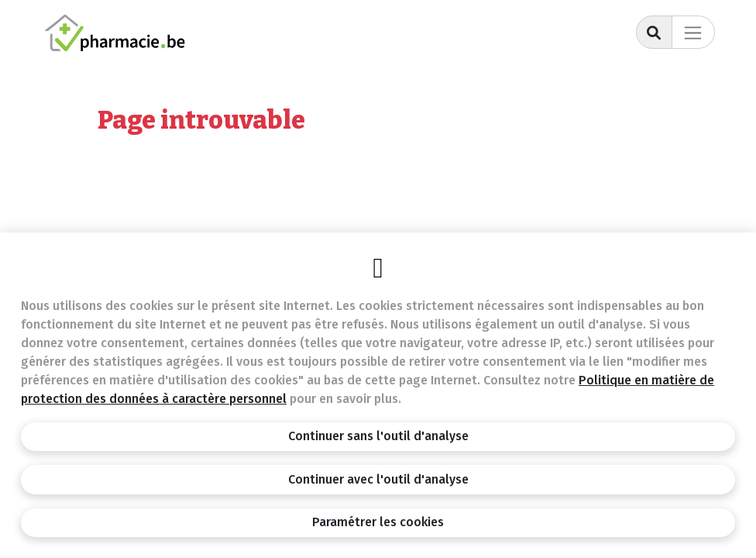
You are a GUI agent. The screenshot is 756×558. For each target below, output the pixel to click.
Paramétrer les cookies (378, 522)
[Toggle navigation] (693, 32)
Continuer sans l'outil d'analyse (378, 436)
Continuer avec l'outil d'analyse (378, 479)
